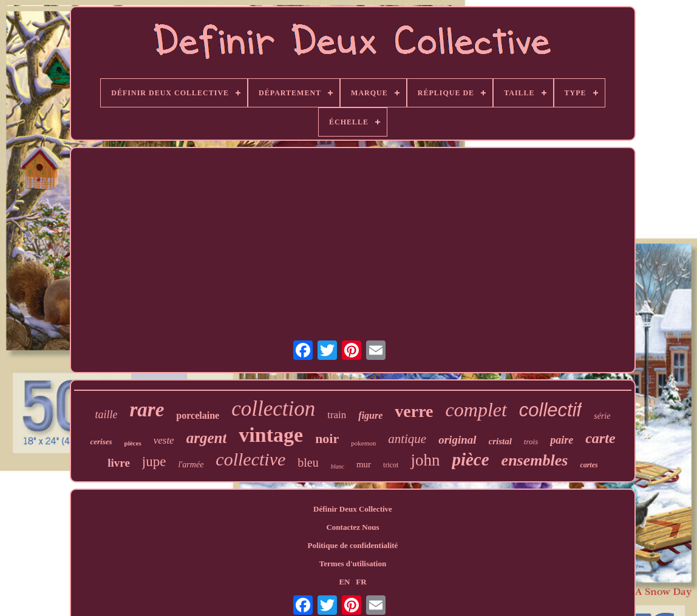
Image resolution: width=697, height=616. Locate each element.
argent (207, 438)
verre (414, 411)
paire (562, 440)
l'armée (191, 465)
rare (147, 410)
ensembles (535, 460)
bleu (308, 462)
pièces (133, 443)
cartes (589, 465)
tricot (391, 465)
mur (364, 464)
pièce (470, 459)
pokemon (363, 443)
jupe (154, 462)
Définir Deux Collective (353, 509)
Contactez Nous (352, 527)
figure (370, 415)
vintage (271, 435)
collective (250, 459)
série (602, 416)
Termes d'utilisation (353, 564)
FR (361, 582)
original (457, 440)
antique (407, 439)
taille (107, 415)
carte (600, 438)
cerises (101, 442)
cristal (500, 441)
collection (273, 409)
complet (476, 410)
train (337, 415)
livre (119, 463)
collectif (550, 410)
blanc (338, 466)
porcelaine (198, 415)
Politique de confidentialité (353, 545)
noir (327, 438)
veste (164, 440)
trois (531, 442)
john (425, 460)
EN (344, 582)
